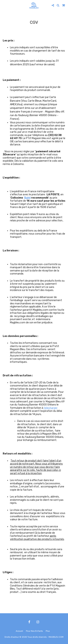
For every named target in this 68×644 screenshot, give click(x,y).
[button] (4, 5)
